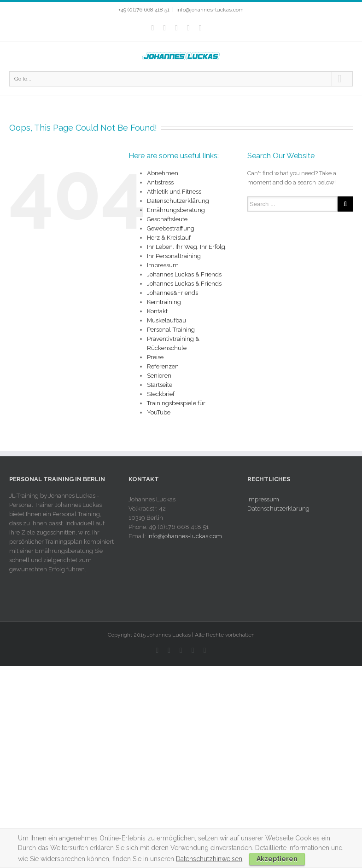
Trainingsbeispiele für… (178, 403)
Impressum (163, 265)
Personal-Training (171, 330)
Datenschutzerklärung (178, 201)
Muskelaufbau (166, 320)
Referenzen (163, 366)
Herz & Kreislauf (169, 238)
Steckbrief (161, 394)
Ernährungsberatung (176, 210)
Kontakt (157, 311)
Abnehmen (163, 173)
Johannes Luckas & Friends (184, 274)
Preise (155, 357)
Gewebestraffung (171, 228)
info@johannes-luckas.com (210, 10)
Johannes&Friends (172, 293)
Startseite (160, 385)
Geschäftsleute (167, 219)
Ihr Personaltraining (174, 256)
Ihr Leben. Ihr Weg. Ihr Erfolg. (187, 247)
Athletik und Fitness (174, 192)
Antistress (160, 182)
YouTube (159, 412)
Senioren (159, 376)
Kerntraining (164, 302)
